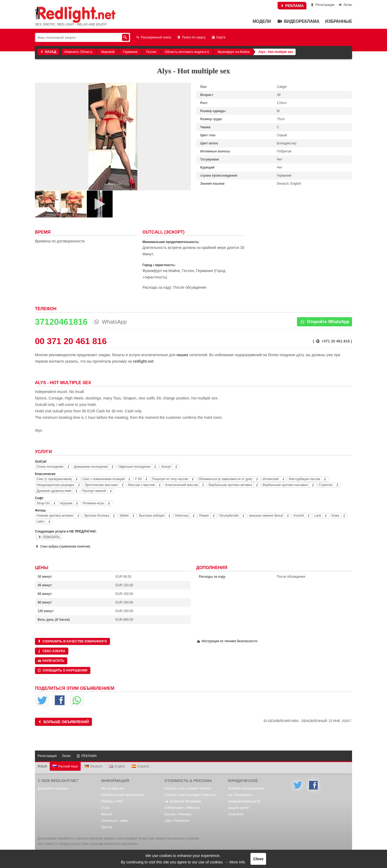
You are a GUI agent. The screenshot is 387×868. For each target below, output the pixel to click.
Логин (345, 5)
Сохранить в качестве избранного (72, 641)
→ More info (235, 862)
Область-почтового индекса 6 (187, 52)
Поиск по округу (191, 37)
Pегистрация (322, 5)
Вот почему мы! (113, 788)
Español (140, 766)
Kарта (218, 37)
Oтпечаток (236, 814)
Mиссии (107, 814)
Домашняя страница (53, 788)
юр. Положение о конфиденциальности (244, 798)
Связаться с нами (114, 821)
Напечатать (51, 661)
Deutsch (93, 766)
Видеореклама (298, 21)
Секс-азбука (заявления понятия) (62, 546)
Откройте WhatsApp (325, 322)
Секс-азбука (51, 651)
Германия (130, 52)
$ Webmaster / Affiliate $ (182, 808)
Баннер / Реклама (178, 814)
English (117, 766)
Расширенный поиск (153, 37)
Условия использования (246, 788)
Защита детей (238, 808)
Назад (48, 52)
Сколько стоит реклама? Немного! (190, 795)
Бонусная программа (183, 801)
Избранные (339, 21)
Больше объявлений (63, 722)
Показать (49, 537)
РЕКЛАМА (292, 6)
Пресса (107, 827)
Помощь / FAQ (112, 801)
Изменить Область (79, 52)
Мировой (108, 52)
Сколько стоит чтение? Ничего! (188, 788)
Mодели (262, 21)
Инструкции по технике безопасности (227, 641)
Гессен (151, 52)
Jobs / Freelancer (177, 821)
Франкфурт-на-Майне (234, 52)
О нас (105, 808)
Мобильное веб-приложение (122, 795)
